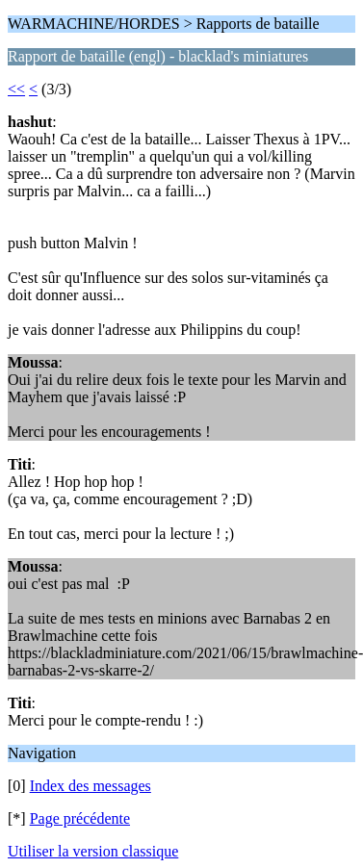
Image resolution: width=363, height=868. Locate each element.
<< (16, 89)
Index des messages (91, 786)
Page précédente (80, 818)
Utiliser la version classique (93, 851)
